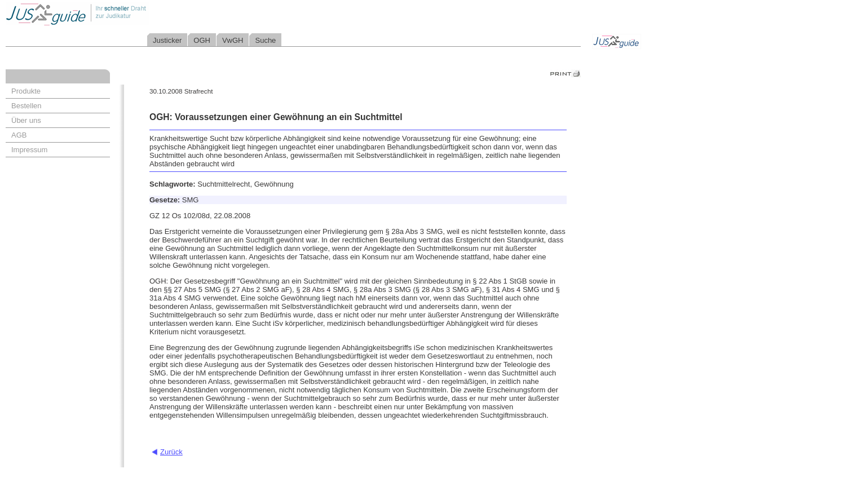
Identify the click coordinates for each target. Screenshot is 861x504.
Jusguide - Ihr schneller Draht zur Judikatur (113, 14)
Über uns (26, 120)
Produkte (26, 91)
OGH (202, 40)
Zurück (171, 452)
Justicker (167, 40)
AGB (19, 135)
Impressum (29, 150)
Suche (265, 40)
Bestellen (26, 106)
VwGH (233, 40)
